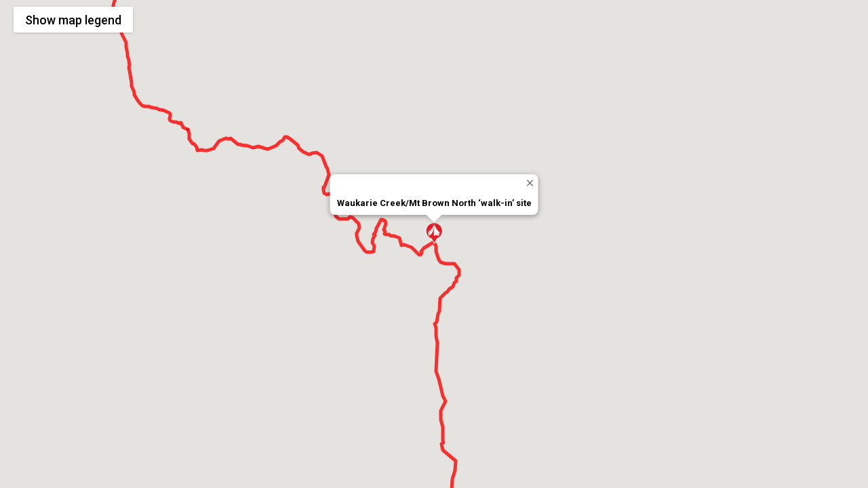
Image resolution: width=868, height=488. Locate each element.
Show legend (73, 20)
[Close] (530, 183)
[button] (434, 233)
